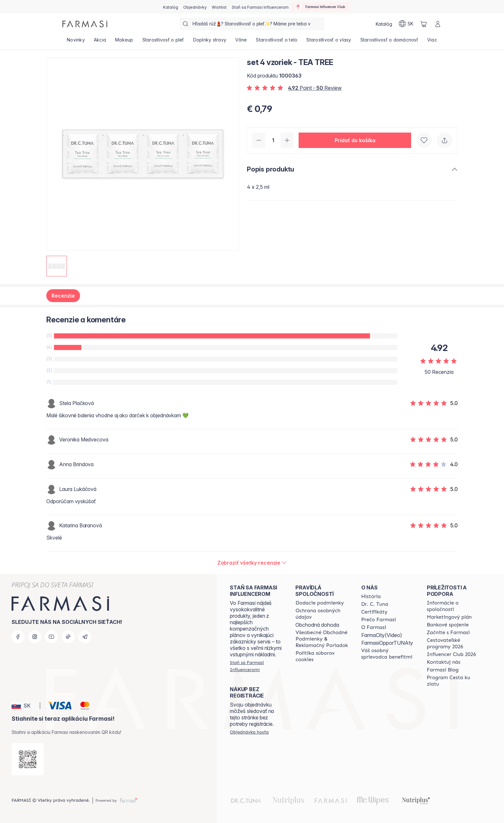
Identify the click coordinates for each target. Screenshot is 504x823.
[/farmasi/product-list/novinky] (76, 42)
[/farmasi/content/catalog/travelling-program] (454, 643)
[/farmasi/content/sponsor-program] (454, 681)
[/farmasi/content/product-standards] (374, 612)
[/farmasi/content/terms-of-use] (322, 639)
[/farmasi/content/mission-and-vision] (375, 604)
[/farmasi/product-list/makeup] (124, 42)
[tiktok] (68, 637)
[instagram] (35, 637)
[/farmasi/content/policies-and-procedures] (322, 614)
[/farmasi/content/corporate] (454, 606)
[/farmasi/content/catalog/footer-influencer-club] (451, 654)
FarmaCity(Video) (382, 635)
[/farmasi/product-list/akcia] (100, 42)
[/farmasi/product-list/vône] (241, 42)
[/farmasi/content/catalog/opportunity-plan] (449, 617)
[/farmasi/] (85, 24)
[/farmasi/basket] (424, 24)
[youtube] (51, 637)
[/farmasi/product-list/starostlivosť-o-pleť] (163, 42)
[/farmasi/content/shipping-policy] (320, 603)
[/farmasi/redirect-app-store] (28, 759)
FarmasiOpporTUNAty (387, 643)
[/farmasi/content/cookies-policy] (322, 656)
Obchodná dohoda (317, 625)
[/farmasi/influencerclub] (320, 7)
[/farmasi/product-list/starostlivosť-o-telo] (277, 42)
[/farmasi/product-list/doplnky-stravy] (210, 42)
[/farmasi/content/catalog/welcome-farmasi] (388, 654)
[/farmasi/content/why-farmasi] (379, 620)
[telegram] (85, 637)
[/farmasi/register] (195, 7)
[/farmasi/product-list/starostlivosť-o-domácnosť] (389, 42)
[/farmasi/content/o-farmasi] (374, 627)
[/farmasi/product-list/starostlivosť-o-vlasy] (329, 42)
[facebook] (18, 637)
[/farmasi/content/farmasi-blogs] (443, 670)
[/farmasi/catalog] (171, 7)
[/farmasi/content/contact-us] (444, 662)
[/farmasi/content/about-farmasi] (371, 596)
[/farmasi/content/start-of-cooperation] (448, 633)
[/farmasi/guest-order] (249, 732)
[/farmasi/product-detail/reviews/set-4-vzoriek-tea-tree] (252, 563)
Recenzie (63, 296)
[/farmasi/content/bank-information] (448, 625)
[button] (355, 140)
